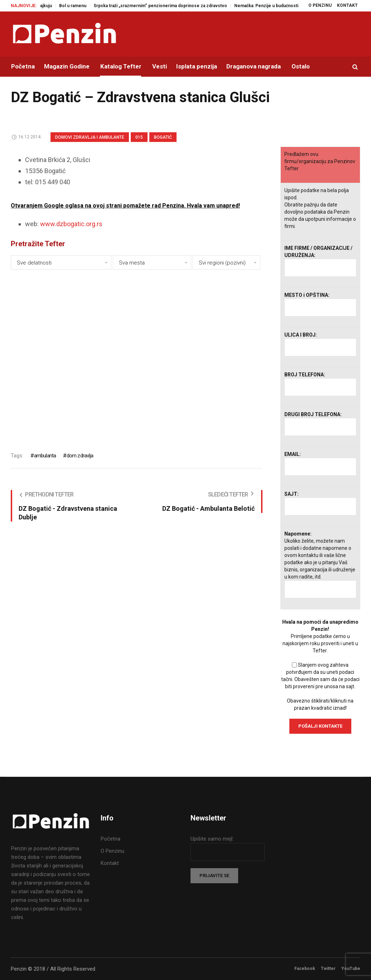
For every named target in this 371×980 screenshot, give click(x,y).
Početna (110, 839)
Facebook (305, 969)
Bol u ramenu (81, 6)
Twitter (328, 969)
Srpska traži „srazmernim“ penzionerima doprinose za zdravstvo (168, 6)
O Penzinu (112, 851)
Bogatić (163, 137)
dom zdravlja (80, 456)
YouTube (351, 969)
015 (139, 137)
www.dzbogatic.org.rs (71, 224)
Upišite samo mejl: (212, 839)
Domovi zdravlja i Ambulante (90, 137)
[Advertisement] (136, 356)
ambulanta (45, 456)
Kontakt (110, 863)
